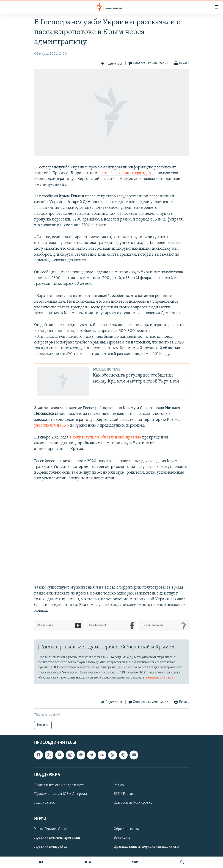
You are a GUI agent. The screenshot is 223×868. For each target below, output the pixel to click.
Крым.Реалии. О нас (51, 829)
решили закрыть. (160, 678)
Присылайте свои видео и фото (59, 785)
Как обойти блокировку (133, 803)
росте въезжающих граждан (125, 173)
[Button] (112, 64)
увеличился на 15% (52, 426)
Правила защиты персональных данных (146, 847)
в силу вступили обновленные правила (105, 437)
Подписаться (44, 803)
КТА (88, 862)
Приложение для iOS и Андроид (61, 794)
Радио (119, 785)
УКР (135, 862)
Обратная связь (126, 829)
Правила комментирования (57, 838)
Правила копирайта (51, 847)
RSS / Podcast (124, 794)
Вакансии (122, 838)
